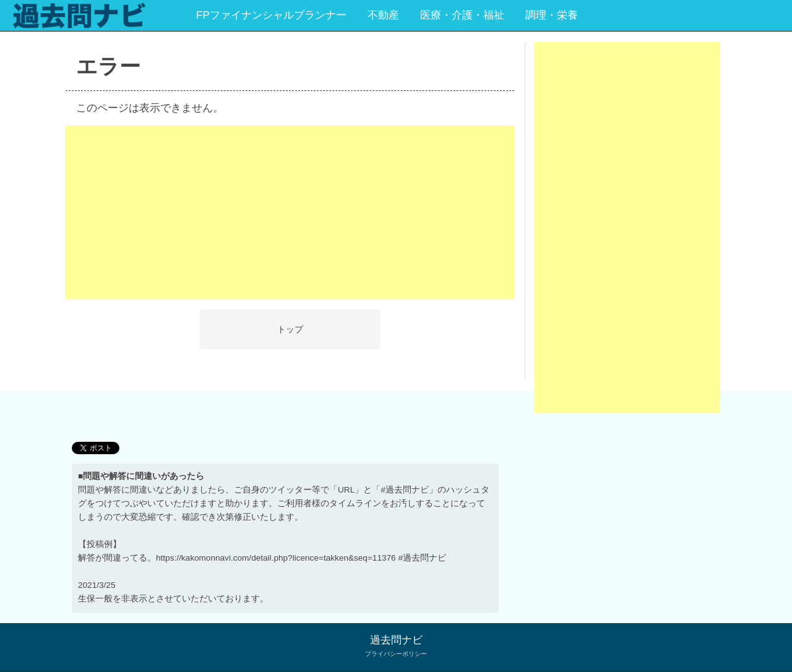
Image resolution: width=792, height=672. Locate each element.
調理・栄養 (552, 15)
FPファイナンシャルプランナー (271, 15)
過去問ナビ (396, 640)
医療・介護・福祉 (462, 15)
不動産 (383, 15)
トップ (290, 329)
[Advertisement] (290, 212)
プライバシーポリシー (396, 654)
